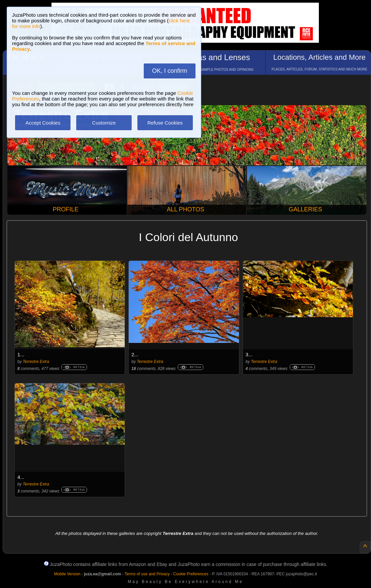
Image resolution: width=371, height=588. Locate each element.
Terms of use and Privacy (147, 574)
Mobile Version (67, 574)
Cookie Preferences (191, 574)
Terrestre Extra (36, 362)
